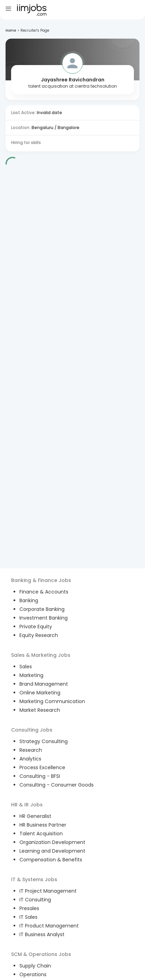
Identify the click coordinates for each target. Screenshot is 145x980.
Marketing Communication (52, 701)
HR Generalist (35, 816)
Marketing (31, 675)
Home (11, 30)
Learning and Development (52, 851)
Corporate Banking (42, 609)
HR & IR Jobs (27, 805)
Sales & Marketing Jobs (41, 655)
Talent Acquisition (41, 834)
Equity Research (39, 635)
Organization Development (52, 842)
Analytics (30, 759)
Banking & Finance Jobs (41, 580)
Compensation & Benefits (51, 860)
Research (31, 750)
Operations (33, 974)
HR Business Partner (43, 825)
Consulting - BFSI (40, 776)
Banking (29, 600)
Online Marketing (40, 693)
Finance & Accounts (44, 592)
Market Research (40, 710)
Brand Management (44, 684)
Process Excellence (42, 767)
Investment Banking (44, 618)
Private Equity (36, 627)
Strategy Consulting (44, 741)
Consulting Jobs (32, 730)
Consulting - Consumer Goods (57, 785)
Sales (26, 667)
